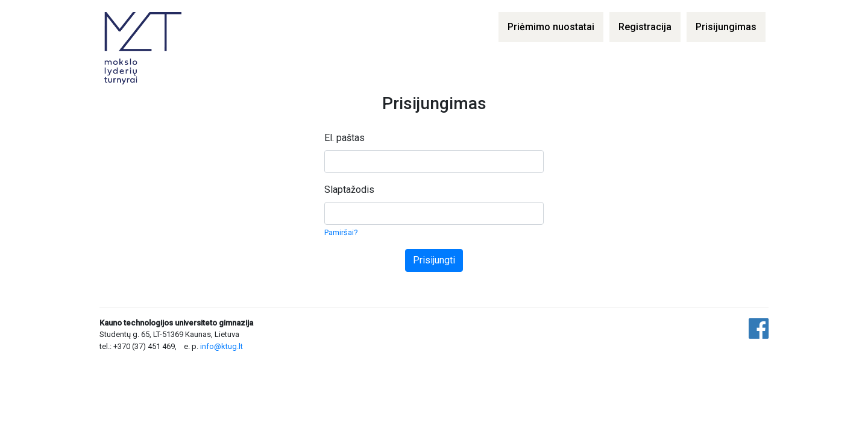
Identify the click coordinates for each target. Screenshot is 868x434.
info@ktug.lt (222, 346)
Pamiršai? (341, 232)
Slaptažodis (349, 190)
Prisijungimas (726, 27)
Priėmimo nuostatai (551, 27)
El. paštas (344, 138)
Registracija (645, 27)
